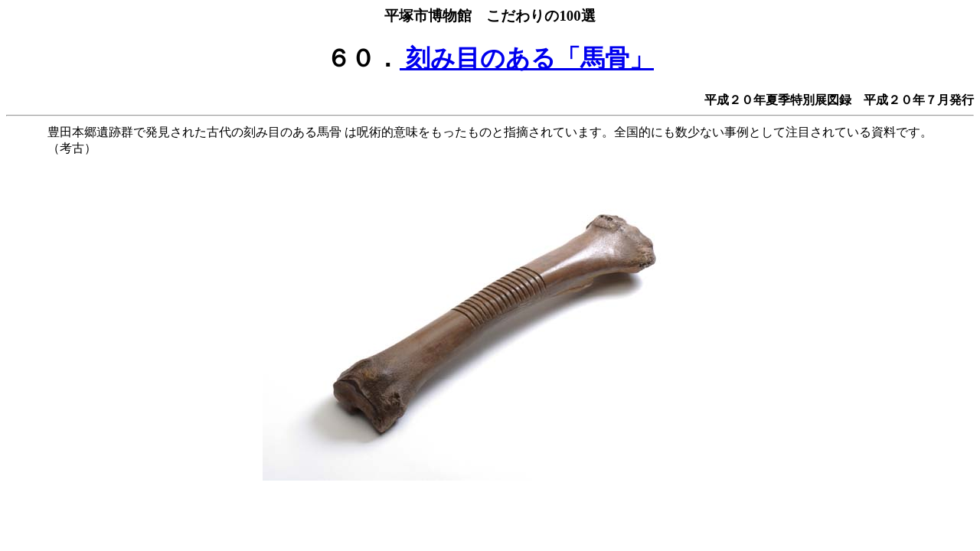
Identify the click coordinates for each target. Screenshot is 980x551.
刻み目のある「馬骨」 (527, 58)
